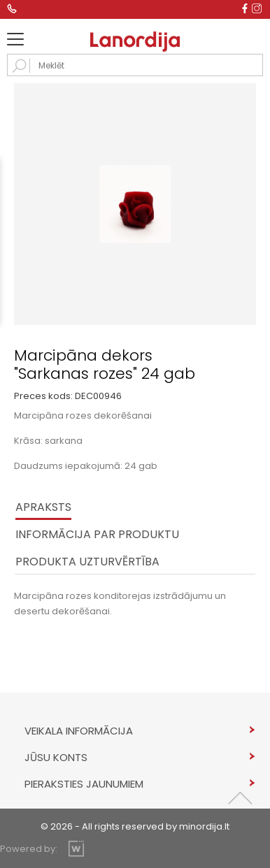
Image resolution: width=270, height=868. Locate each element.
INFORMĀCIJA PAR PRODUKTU (97, 534)
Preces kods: (43, 396)
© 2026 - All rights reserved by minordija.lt (135, 826)
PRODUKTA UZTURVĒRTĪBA (87, 562)
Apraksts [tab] (43, 507)
